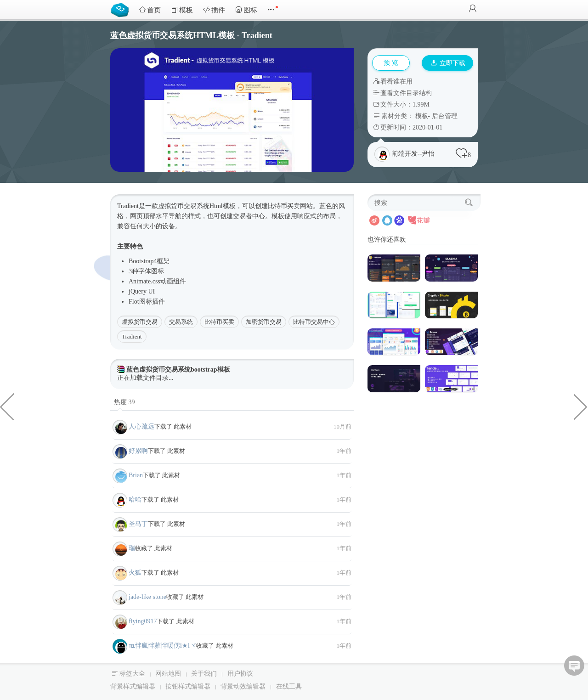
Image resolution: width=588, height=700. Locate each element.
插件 (214, 10)
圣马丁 (138, 524)
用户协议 (240, 674)
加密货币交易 (264, 322)
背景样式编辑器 (133, 686)
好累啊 (138, 451)
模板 (182, 10)
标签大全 (132, 674)
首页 (150, 10)
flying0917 (143, 621)
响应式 (307, 216)
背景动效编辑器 (243, 686)
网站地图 (168, 674)
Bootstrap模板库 (122, 9)
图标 (246, 10)
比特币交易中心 (314, 322)
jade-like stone (147, 597)
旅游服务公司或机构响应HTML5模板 (581, 406)
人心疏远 (141, 426)
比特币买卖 (219, 322)
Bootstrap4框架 (149, 261)
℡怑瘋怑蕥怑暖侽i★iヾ (162, 646)
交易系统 (181, 322)
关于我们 (204, 674)
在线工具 (289, 686)
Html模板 (223, 206)
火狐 (135, 573)
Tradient (132, 336)
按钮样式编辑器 (188, 686)
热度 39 (124, 402)
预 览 (391, 63)
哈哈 (135, 500)
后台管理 (445, 116)
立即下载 (448, 63)
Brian (136, 475)
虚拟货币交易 (140, 322)
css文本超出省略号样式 (7, 406)
